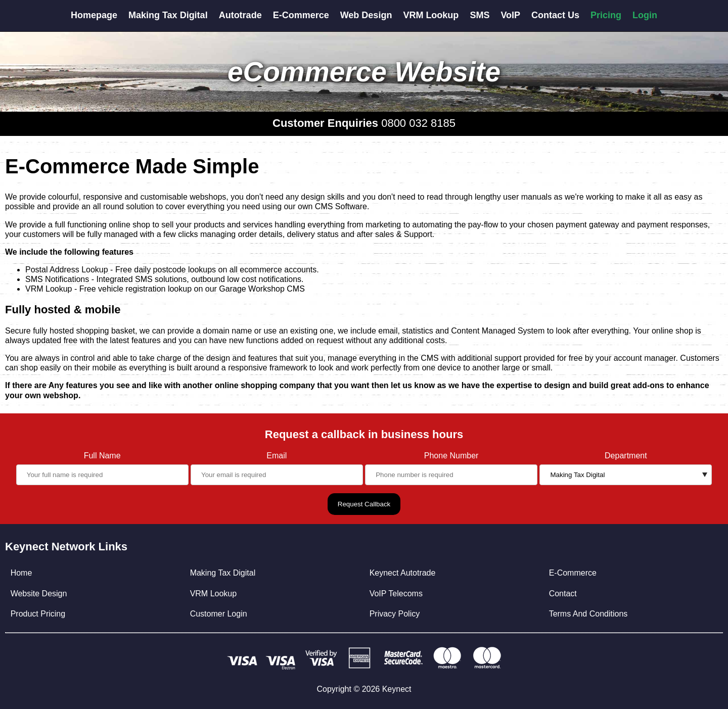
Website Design (39, 594)
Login (645, 15)
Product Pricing (38, 614)
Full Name (102, 456)
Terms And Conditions (588, 614)
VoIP (510, 15)
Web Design (366, 15)
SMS (480, 15)
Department (626, 456)
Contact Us (555, 15)
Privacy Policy (395, 614)
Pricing (606, 15)
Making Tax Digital (168, 15)
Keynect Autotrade (403, 573)
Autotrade (240, 15)
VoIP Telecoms (396, 594)
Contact (563, 594)
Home (21, 573)
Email (277, 456)
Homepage (94, 15)
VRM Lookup (431, 15)
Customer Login (219, 614)
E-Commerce (301, 15)
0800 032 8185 (418, 123)
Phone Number (451, 456)
